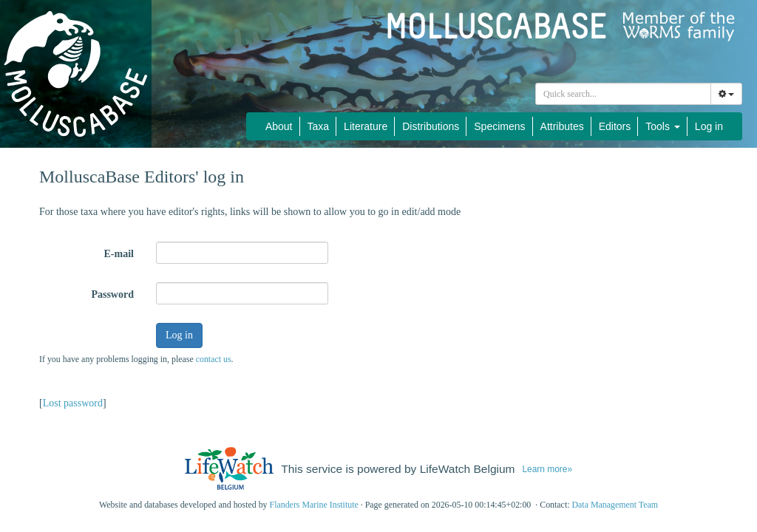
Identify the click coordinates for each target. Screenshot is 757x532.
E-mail (119, 254)
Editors (615, 126)
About (279, 126)
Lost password (73, 403)
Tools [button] (663, 126)
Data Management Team (615, 505)
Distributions (431, 126)
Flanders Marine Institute (314, 505)
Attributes (562, 126)
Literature (366, 126)
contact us (214, 359)
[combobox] (623, 94)
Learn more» (547, 469)
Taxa (319, 126)
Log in (709, 126)
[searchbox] (625, 94)
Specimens (499, 126)
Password (112, 294)
